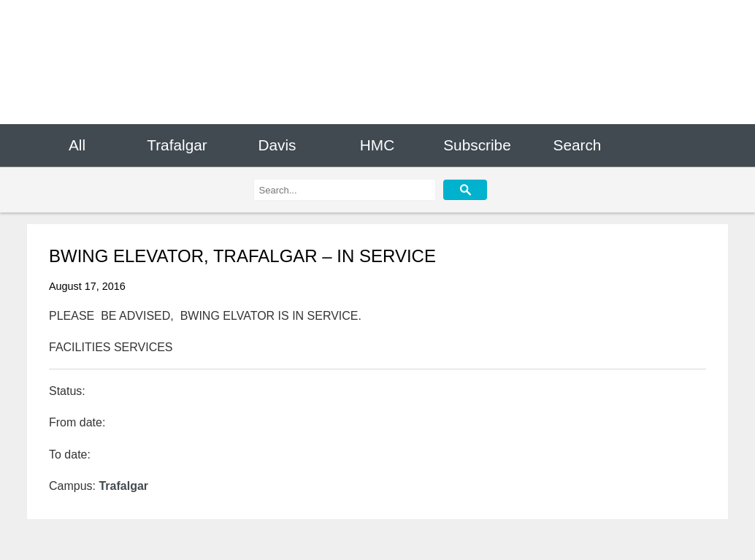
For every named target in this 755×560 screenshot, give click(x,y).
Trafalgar (177, 145)
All (77, 145)
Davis (277, 145)
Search (578, 145)
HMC (377, 145)
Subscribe (477, 145)
